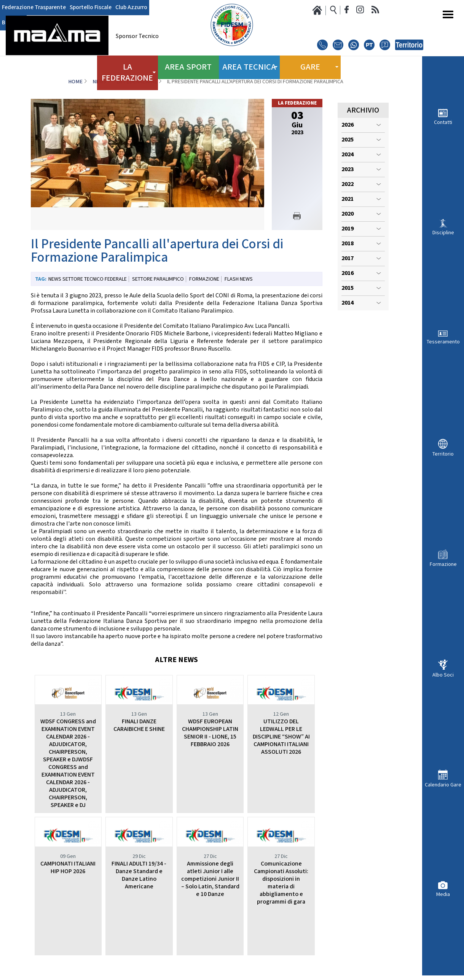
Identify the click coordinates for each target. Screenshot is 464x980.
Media (443, 894)
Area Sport (188, 65)
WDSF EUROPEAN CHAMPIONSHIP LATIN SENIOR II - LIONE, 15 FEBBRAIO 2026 (210, 733)
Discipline (443, 233)
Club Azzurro (122, 8)
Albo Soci (443, 675)
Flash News (239, 279)
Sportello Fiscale (84, 8)
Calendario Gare (443, 785)
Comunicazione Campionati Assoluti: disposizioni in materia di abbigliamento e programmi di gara (281, 883)
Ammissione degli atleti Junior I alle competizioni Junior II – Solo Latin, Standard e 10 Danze (210, 879)
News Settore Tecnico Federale (88, 279)
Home (75, 82)
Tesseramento (443, 342)
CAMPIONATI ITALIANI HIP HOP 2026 (68, 868)
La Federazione (137, 82)
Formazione (443, 564)
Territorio (443, 454)
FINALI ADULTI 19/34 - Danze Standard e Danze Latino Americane (139, 875)
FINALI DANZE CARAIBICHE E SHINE (139, 725)
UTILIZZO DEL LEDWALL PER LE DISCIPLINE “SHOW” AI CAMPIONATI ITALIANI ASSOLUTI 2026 (281, 737)
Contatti (443, 122)
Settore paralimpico (158, 279)
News (99, 82)
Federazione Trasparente (31, 8)
